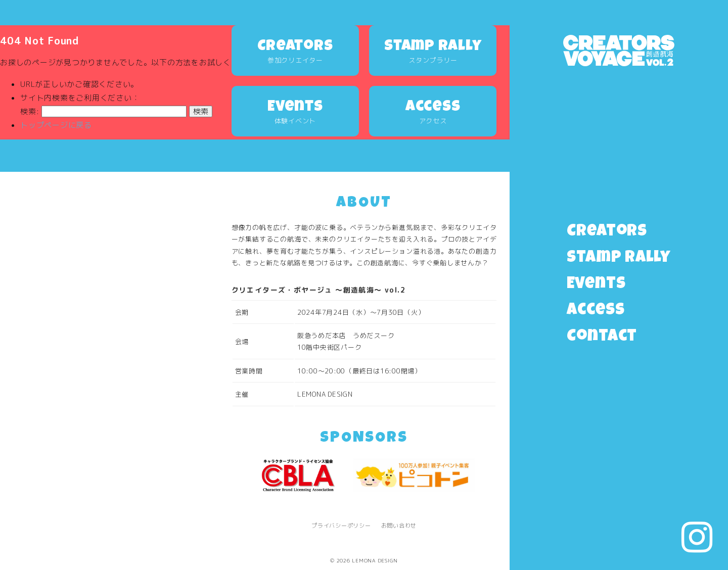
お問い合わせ (399, 526)
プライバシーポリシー (341, 526)
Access (596, 311)
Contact (602, 337)
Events (596, 285)
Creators (607, 232)
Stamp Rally (619, 258)
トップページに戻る (56, 125)
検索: (30, 111)
